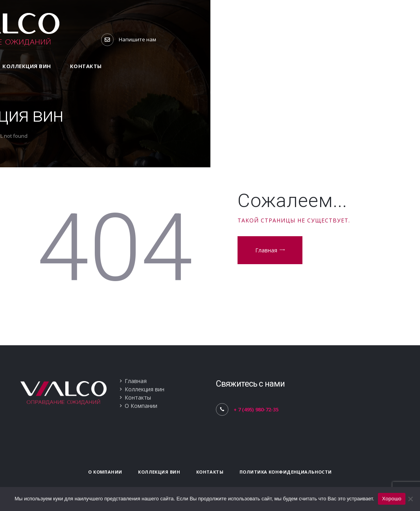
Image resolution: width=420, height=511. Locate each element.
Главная (266, 250)
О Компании (141, 406)
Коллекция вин (145, 389)
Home (190, 136)
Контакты (138, 397)
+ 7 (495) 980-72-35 (256, 409)
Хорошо (391, 499)
